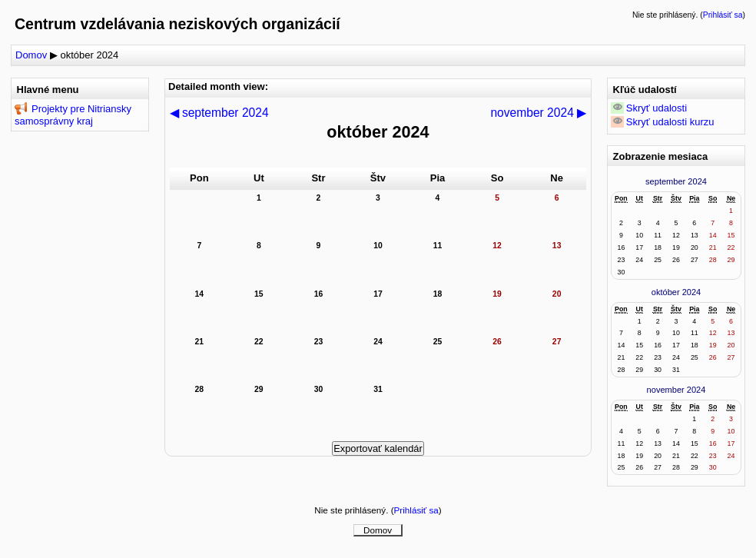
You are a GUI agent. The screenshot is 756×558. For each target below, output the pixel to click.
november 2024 (676, 390)
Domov (31, 55)
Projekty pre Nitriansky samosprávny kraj (73, 115)
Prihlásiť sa (723, 15)
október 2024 (89, 55)
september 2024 (676, 181)
